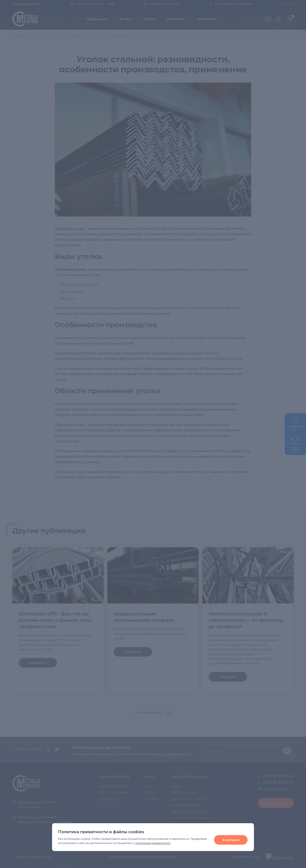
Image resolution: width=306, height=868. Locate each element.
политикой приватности (153, 843)
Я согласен (231, 840)
